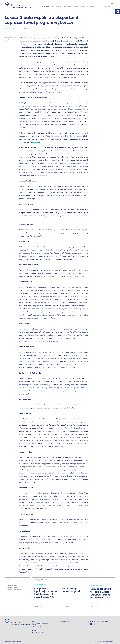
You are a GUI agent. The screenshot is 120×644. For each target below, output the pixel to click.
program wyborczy (14, 588)
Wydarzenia (57, 7)
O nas (100, 7)
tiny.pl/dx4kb (36, 143)
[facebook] (115, 3)
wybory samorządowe (15, 590)
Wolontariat (79, 7)
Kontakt (108, 7)
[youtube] (112, 3)
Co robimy (45, 7)
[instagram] (108, 3)
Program (68, 7)
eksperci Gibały (13, 585)
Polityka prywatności (66, 622)
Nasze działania (12, 28)
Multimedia (91, 7)
